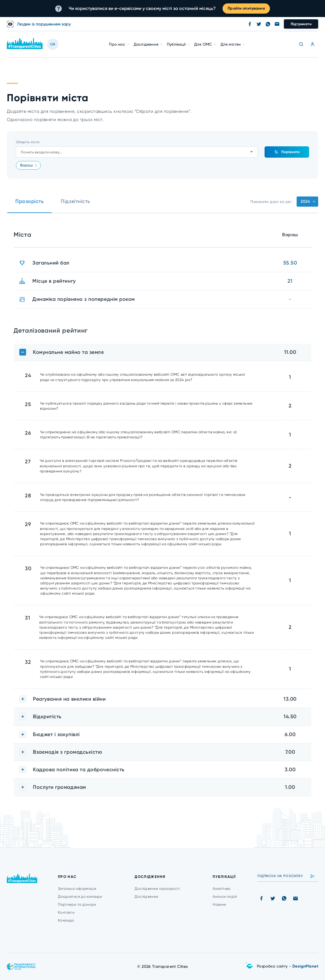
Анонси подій (225, 896)
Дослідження (146, 44)
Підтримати (301, 24)
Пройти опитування (246, 8)
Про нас (117, 44)
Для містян (231, 44)
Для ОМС (203, 44)
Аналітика (222, 889)
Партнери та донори (77, 904)
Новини (219, 904)
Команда (66, 920)
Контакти (66, 912)
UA (53, 44)
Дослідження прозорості (157, 889)
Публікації (176, 44)
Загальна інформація (77, 889)
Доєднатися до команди (80, 896)
